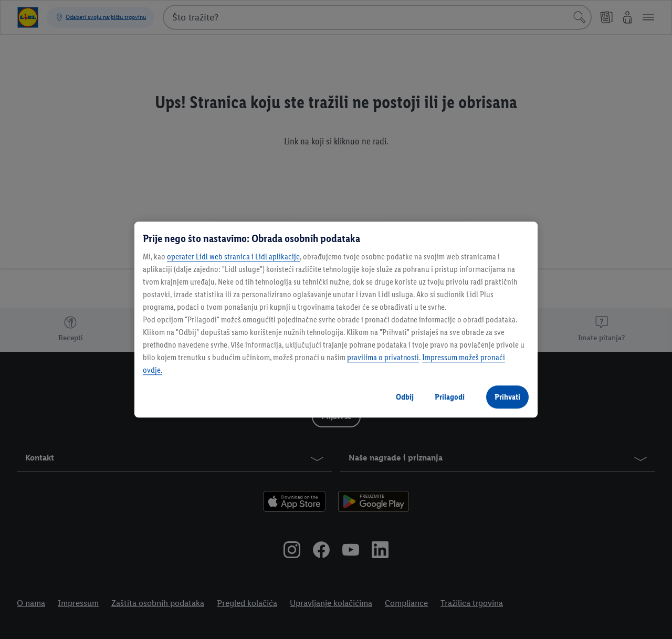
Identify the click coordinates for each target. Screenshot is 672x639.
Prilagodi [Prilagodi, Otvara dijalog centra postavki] (450, 397)
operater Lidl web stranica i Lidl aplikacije (233, 256)
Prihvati (507, 397)
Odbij (405, 397)
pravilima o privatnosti (383, 357)
